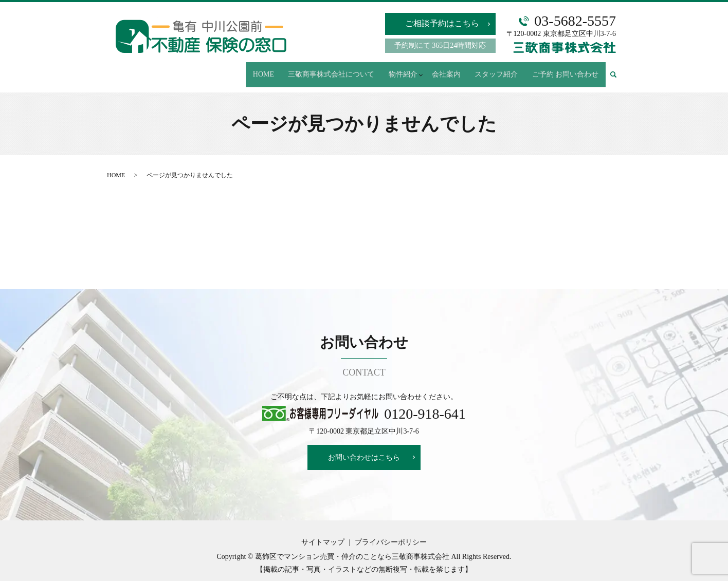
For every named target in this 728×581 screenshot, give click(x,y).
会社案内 (453, 70)
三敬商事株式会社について (338, 70)
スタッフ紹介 (500, 70)
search (618, 70)
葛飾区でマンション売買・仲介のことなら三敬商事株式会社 (352, 547)
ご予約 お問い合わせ (567, 70)
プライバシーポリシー (391, 533)
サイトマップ (323, 533)
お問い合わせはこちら (364, 448)
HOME (273, 70)
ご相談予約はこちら (442, 23)
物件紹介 (407, 70)
